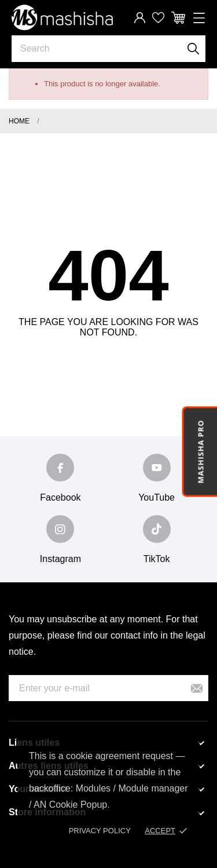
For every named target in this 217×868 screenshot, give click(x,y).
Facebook (60, 497)
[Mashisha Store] (62, 17)
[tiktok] (157, 529)
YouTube (157, 497)
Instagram (60, 559)
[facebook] (60, 468)
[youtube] (157, 468)
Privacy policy (100, 831)
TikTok (157, 559)
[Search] (194, 49)
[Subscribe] (197, 688)
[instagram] (60, 529)
